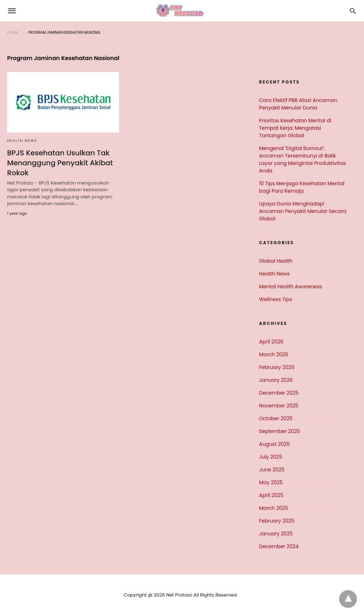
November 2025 (279, 406)
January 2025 (276, 534)
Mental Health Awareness (291, 287)
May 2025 (271, 482)
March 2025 (274, 508)
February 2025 (277, 521)
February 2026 (277, 367)
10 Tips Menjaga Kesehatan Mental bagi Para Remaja (302, 187)
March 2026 (274, 354)
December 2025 (279, 393)
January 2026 (276, 380)
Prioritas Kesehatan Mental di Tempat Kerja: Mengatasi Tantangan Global (295, 128)
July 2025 (271, 457)
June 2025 (272, 470)
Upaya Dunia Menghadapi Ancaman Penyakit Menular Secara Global (303, 211)
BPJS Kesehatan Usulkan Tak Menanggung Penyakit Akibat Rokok (60, 163)
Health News (22, 141)
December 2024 (279, 546)
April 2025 (271, 495)
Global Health (276, 261)
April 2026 (271, 342)
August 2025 (275, 444)
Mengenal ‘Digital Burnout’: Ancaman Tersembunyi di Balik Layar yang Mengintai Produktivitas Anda (303, 159)
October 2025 (276, 418)
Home (13, 33)
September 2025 (280, 431)
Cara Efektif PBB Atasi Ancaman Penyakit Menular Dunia (298, 104)
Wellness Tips (276, 299)
